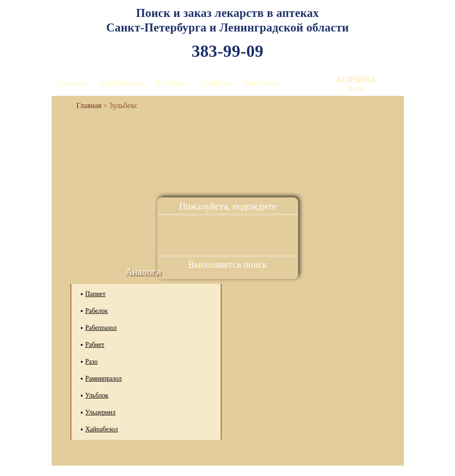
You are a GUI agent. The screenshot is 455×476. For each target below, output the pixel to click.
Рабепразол (101, 328)
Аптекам (171, 82)
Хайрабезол (102, 429)
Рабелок (97, 311)
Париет (96, 294)
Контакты (262, 82)
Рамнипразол (104, 378)
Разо (92, 362)
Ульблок (97, 395)
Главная (72, 82)
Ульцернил (100, 412)
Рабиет (95, 345)
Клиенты (216, 82)
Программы (120, 82)
